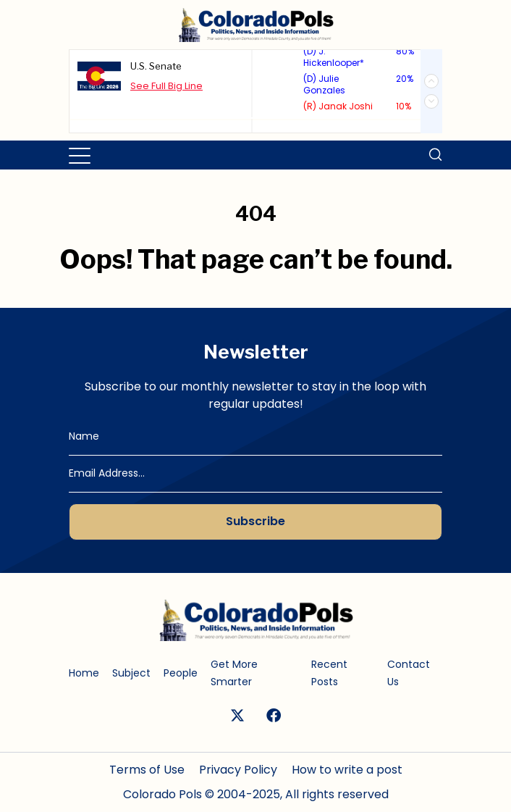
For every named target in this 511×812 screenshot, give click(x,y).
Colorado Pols (162, 794)
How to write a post (347, 770)
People (181, 673)
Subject (131, 673)
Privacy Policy (238, 770)
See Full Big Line (166, 85)
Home (84, 673)
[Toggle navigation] (81, 155)
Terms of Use (147, 770)
